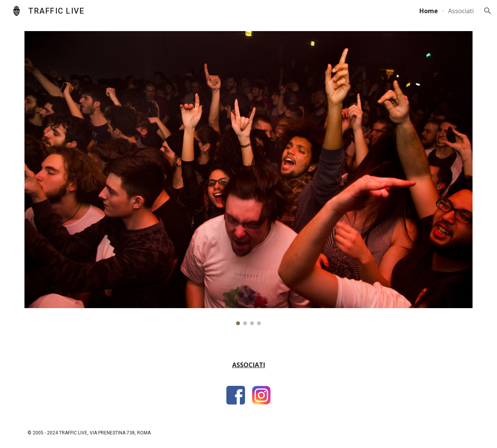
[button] (488, 11)
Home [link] (429, 11)
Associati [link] (461, 11)
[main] (248, 369)
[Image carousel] (248, 178)
